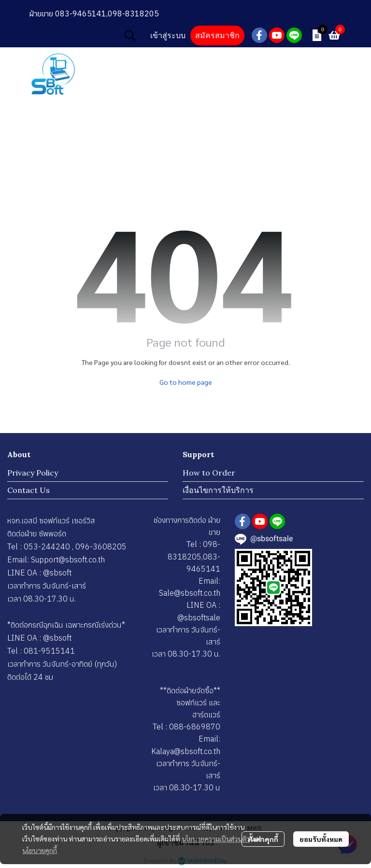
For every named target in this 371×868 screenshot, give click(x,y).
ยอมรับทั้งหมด (321, 839)
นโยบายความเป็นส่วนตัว (216, 839)
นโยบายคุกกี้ (40, 850)
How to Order (209, 473)
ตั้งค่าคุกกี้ (263, 839)
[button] (130, 35)
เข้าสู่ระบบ (168, 35)
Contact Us (29, 490)
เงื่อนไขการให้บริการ (218, 490)
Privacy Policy (33, 473)
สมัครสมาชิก (217, 35)
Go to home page (186, 382)
